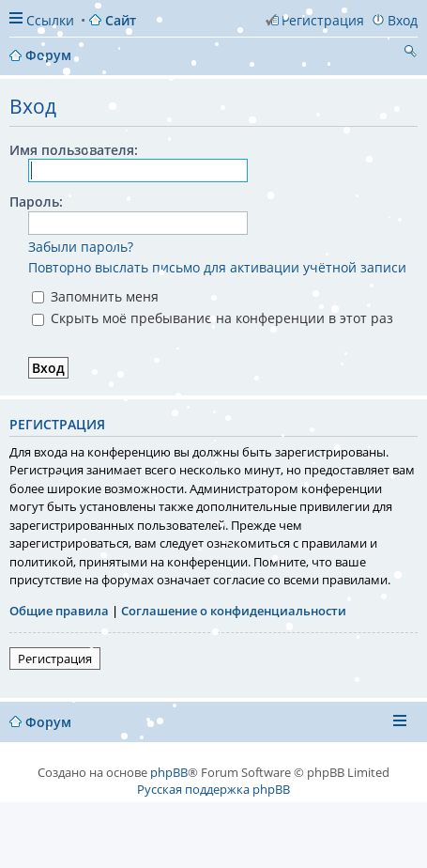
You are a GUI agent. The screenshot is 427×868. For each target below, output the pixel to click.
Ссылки (50, 20)
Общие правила (59, 611)
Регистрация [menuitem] (323, 20)
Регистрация (55, 659)
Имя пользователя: (74, 150)
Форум (48, 722)
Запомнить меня (95, 296)
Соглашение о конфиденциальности (234, 611)
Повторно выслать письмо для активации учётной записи (217, 267)
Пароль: (36, 201)
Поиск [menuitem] (410, 54)
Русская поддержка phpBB (213, 789)
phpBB (169, 772)
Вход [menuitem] (403, 20)
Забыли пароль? (81, 247)
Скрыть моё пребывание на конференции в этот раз (213, 318)
